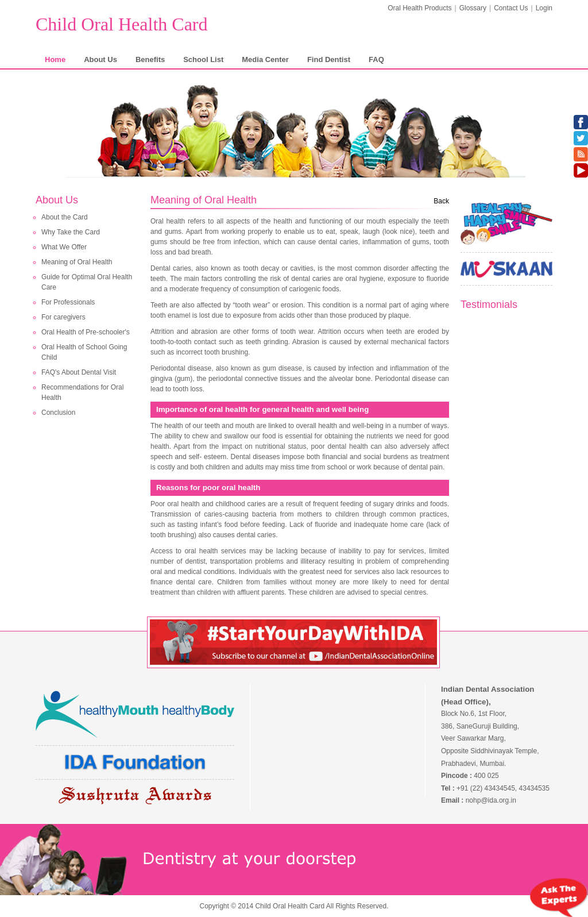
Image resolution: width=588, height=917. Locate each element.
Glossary (473, 8)
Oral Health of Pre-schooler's (86, 332)
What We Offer (64, 247)
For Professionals (68, 302)
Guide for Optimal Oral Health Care (87, 282)
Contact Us (511, 8)
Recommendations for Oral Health (82, 392)
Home (55, 59)
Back (441, 201)
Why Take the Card (71, 232)
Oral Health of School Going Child (84, 352)
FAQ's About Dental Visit (79, 372)
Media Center (265, 59)
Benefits (150, 59)
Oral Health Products (419, 8)
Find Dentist (329, 59)
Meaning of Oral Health (77, 262)
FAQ (376, 59)
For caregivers (63, 317)
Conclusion (58, 413)
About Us (100, 59)
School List (203, 59)
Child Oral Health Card (121, 24)
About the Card (65, 217)
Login (544, 8)
